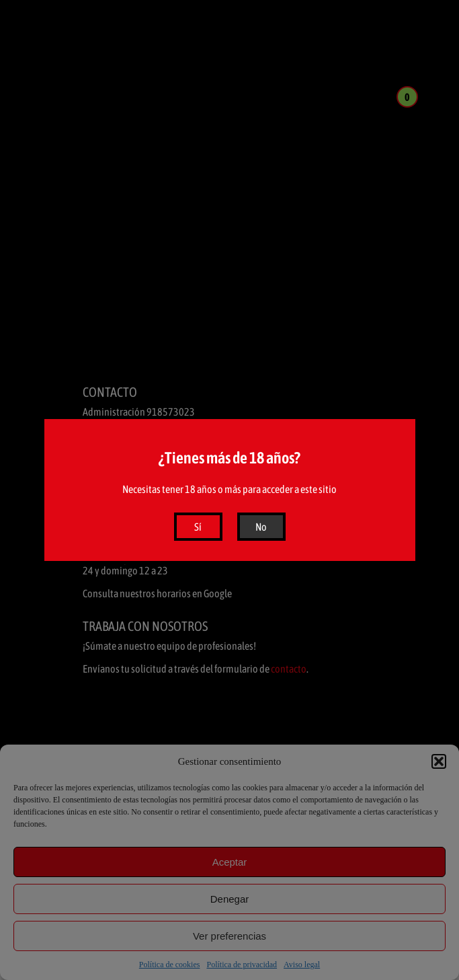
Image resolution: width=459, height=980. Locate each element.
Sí (198, 527)
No (261, 527)
